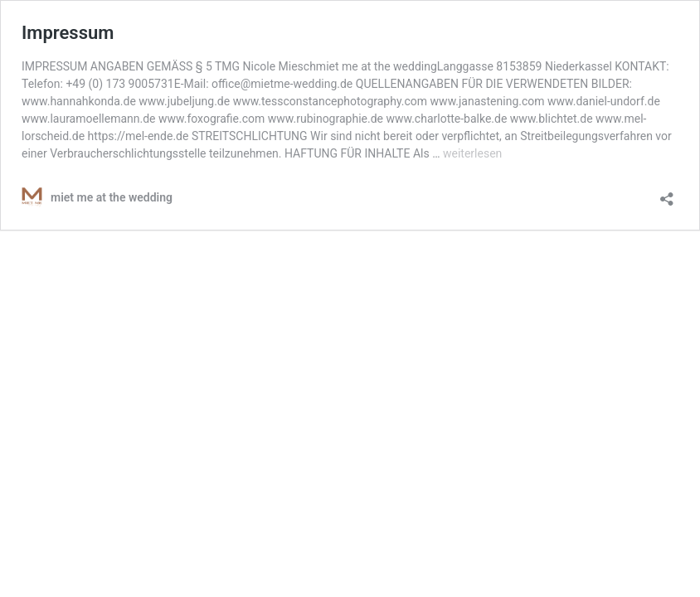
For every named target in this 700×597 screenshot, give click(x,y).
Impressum (68, 33)
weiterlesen (472, 153)
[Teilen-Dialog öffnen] (667, 194)
